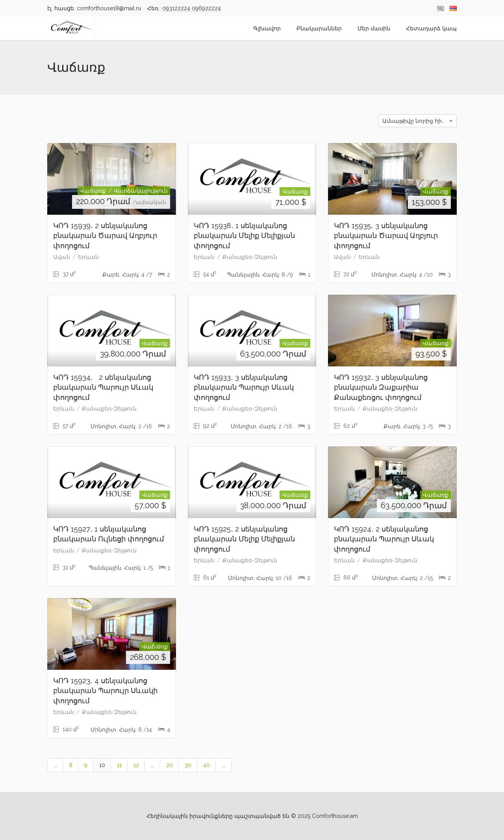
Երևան (88, 257)
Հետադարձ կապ (431, 28)
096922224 (206, 8)
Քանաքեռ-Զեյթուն (250, 257)
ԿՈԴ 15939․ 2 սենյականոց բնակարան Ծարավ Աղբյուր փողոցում (105, 236)
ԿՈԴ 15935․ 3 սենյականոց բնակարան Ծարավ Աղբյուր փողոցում (386, 236)
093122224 (177, 8)
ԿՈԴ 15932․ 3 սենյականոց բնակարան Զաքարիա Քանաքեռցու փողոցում (381, 387)
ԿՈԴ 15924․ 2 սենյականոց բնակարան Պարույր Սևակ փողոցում (384, 539)
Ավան (62, 257)
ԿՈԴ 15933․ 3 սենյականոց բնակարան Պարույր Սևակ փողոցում (244, 387)
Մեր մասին (374, 28)
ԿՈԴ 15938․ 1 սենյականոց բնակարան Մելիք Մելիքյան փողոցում (244, 236)
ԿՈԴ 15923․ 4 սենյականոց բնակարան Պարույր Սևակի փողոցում (105, 691)
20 (170, 765)
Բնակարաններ (319, 28)
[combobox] (417, 121)
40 (207, 765)
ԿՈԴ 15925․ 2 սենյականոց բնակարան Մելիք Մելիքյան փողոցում (244, 539)
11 (119, 765)
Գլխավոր (267, 28)
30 (188, 765)
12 (136, 765)
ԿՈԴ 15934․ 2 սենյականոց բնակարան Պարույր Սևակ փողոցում (103, 387)
